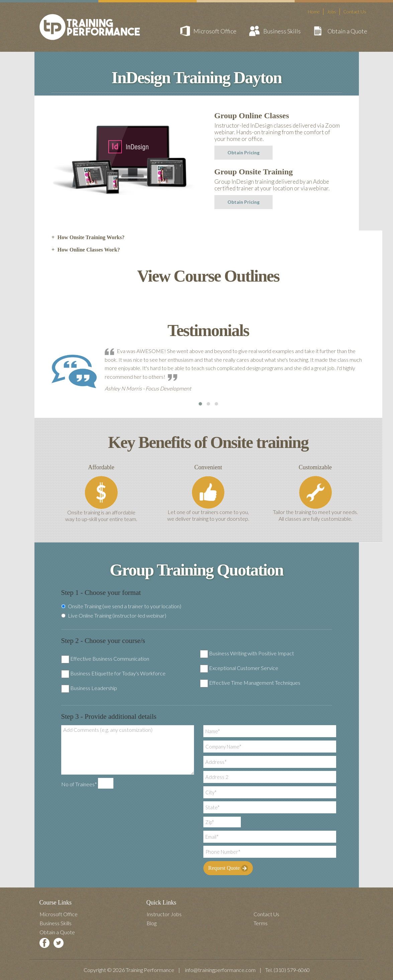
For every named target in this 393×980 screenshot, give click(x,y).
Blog (152, 923)
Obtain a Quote (347, 31)
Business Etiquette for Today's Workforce (118, 673)
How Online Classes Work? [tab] (86, 250)
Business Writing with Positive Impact (252, 653)
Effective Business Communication (110, 659)
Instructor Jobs (164, 914)
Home (314, 12)
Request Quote (228, 868)
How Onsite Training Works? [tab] (88, 237)
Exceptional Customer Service (244, 668)
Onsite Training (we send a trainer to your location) (121, 606)
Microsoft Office (215, 31)
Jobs (331, 12)
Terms (261, 923)
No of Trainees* (79, 784)
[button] (200, 404)
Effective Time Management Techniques (255, 683)
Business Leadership (94, 688)
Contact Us (355, 12)
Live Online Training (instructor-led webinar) (114, 616)
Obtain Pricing (243, 152)
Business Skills (282, 31)
